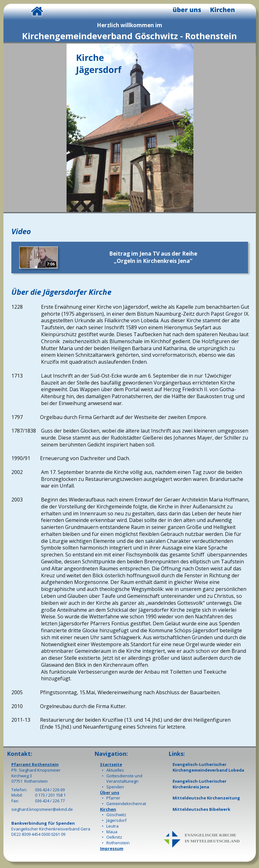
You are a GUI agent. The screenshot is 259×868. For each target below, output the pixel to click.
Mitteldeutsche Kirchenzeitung (206, 798)
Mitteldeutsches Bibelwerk (201, 809)
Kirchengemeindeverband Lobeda (208, 770)
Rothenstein (118, 843)
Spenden (115, 787)
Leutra (112, 826)
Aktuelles (115, 770)
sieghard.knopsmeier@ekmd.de (42, 809)
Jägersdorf (116, 820)
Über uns (110, 792)
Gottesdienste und (124, 776)
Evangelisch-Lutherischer (200, 764)
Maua (112, 832)
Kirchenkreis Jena (191, 787)
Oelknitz (114, 837)
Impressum (112, 848)
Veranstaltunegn (122, 781)
